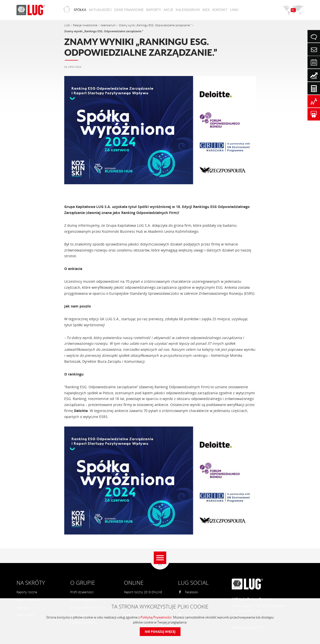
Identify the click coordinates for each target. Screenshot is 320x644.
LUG (67, 25)
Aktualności (100, 10)
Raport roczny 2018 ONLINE (143, 592)
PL (293, 10)
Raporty (154, 10)
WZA (206, 10)
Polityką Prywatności (156, 617)
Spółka (80, 10)
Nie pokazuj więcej (160, 632)
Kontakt (220, 10)
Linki (234, 10)
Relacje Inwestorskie (85, 25)
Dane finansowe (129, 10)
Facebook (188, 592)
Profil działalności (82, 592)
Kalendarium (188, 10)
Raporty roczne (27, 592)
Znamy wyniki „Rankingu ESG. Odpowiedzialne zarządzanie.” (155, 25)
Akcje (168, 10)
